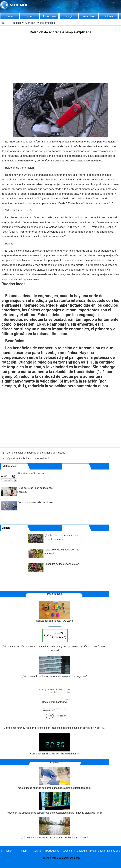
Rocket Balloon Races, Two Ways (55, 611)
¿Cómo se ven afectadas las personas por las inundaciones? (54, 828)
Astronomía (49, 16)
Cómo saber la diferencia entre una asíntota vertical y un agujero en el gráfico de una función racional (54, 639)
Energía (69, 16)
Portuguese (52, 851)
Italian (23, 851)
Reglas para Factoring (55, 693)
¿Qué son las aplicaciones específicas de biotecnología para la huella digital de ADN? (54, 803)
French (9, 851)
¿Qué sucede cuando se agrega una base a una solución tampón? (54, 778)
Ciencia (30, 23)
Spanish (38, 851)
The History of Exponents (32, 474)
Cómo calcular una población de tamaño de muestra (36, 453)
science (17, 23)
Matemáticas (48, 23)
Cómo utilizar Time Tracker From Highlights (55, 744)
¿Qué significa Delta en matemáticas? (28, 459)
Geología (82, 851)
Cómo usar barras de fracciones (36, 502)
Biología (108, 16)
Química (30, 16)
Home (10, 16)
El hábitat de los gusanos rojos (62, 564)
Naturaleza (89, 16)
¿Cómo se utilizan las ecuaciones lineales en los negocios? (55, 667)
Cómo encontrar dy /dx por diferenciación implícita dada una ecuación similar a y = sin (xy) (54, 718)
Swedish (67, 851)
